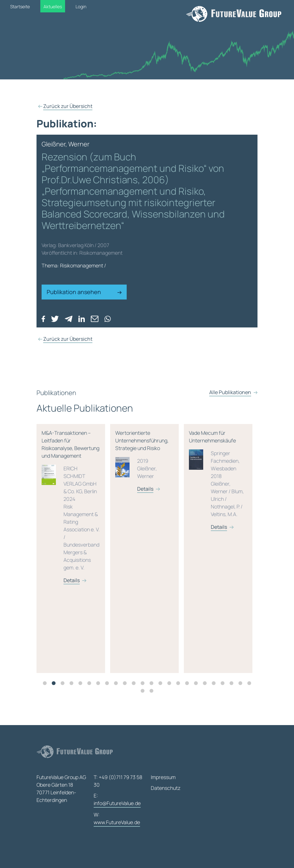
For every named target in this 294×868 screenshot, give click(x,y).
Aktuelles (53, 7)
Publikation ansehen (84, 292)
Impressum (163, 777)
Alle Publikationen (230, 398)
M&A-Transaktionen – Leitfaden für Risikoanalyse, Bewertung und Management (71, 510)
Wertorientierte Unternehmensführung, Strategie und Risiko (144, 464)
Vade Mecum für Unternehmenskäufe (218, 483)
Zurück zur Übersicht (68, 106)
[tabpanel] (73, 551)
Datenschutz (166, 788)
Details (72, 583)
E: (117, 800)
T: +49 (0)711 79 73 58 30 (118, 781)
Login (81, 7)
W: (117, 819)
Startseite (20, 7)
